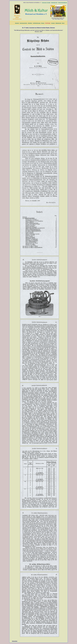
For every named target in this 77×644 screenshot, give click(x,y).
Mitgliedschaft (58, 23)
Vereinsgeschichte (23, 23)
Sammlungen (48, 23)
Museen (43, 23)
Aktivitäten (30, 23)
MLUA (63, 23)
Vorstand (53, 23)
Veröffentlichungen (37, 23)
